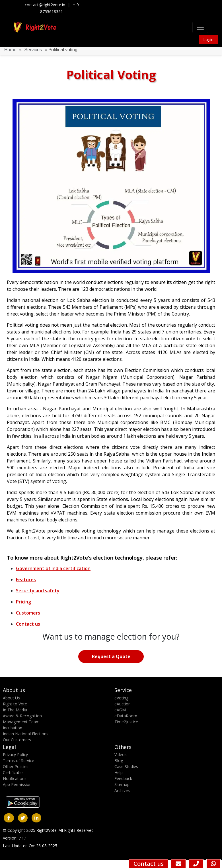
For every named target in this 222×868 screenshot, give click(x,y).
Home (10, 50)
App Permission (17, 784)
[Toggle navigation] (200, 27)
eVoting (121, 698)
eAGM (120, 710)
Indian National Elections (26, 734)
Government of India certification (53, 568)
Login (208, 39)
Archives (122, 790)
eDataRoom (126, 716)
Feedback (123, 778)
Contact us (28, 624)
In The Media (15, 710)
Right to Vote (15, 704)
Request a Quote (111, 656)
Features (26, 580)
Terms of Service (18, 760)
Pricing (23, 602)
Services (33, 50)
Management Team (21, 722)
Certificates (13, 772)
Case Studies (126, 766)
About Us (11, 698)
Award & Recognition (22, 716)
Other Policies (16, 766)
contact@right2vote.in (45, 5)
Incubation (13, 728)
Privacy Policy (15, 755)
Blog (119, 760)
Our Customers (17, 740)
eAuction (123, 704)
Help (119, 772)
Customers (28, 613)
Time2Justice (126, 722)
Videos (121, 755)
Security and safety (38, 591)
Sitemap (122, 784)
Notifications (15, 778)
